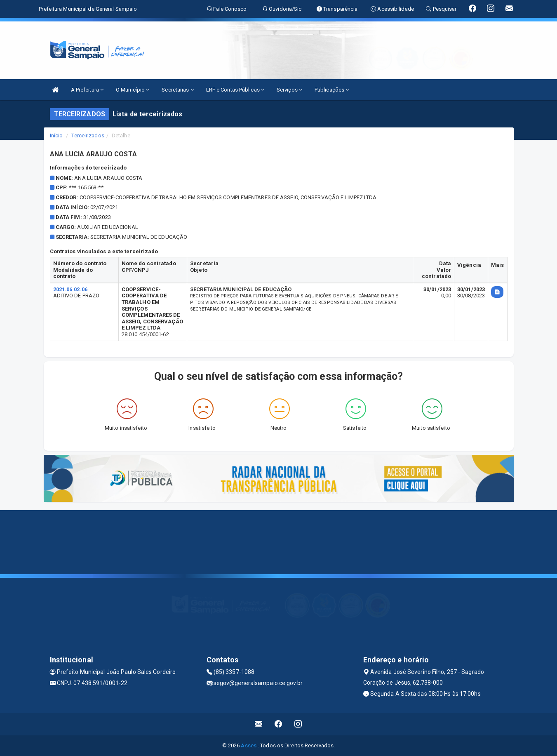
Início (56, 135)
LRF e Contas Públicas (235, 90)
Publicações (332, 90)
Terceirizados (88, 135)
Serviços (289, 90)
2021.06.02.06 (70, 289)
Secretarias (177, 90)
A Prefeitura (87, 90)
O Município (133, 90)
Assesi (249, 745)
